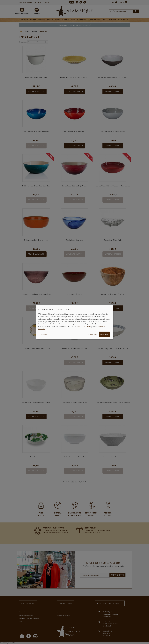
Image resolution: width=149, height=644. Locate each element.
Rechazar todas (92, 334)
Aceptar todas (104, 334)
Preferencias (43, 334)
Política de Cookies (85, 326)
